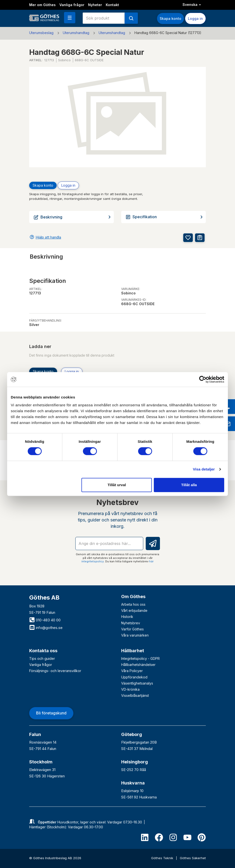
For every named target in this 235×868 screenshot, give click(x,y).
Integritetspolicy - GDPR (140, 658)
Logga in (195, 18)
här (151, 561)
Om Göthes (133, 597)
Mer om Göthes (42, 5)
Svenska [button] (192, 5)
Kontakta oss (43, 651)
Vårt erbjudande (134, 610)
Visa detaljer (204, 469)
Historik (127, 617)
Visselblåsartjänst (135, 695)
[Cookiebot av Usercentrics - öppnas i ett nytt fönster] (203, 379)
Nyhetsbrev (131, 623)
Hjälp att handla (48, 237)
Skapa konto (170, 18)
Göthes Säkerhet (193, 858)
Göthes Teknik (163, 858)
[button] (70, 18)
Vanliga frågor (72, 5)
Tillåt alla (189, 485)
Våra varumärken (135, 635)
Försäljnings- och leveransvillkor (55, 671)
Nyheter (95, 5)
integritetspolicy (93, 561)
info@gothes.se (46, 628)
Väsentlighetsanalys (137, 683)
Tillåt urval (117, 485)
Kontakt (112, 5)
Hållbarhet (133, 651)
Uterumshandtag (76, 33)
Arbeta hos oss (133, 604)
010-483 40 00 (45, 620)
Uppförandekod (134, 677)
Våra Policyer (132, 671)
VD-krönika (130, 689)
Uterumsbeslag (41, 33)
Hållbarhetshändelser (138, 665)
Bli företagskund (51, 713)
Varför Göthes (132, 629)
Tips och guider (42, 658)
